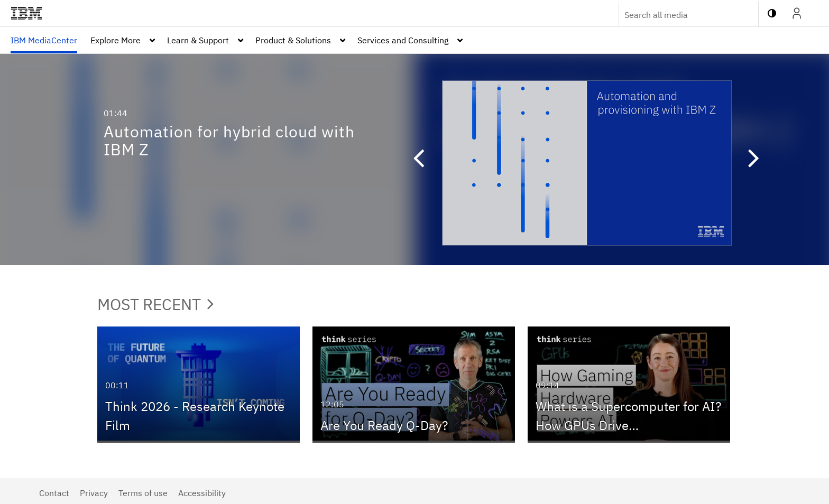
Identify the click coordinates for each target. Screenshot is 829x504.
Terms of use (143, 493)
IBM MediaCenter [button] (44, 40)
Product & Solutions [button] (293, 40)
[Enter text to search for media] (677, 15)
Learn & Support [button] (198, 40)
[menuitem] (44, 40)
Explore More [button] (116, 40)
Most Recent (155, 304)
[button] (413, 160)
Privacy (94, 493)
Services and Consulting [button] (403, 40)
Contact (54, 493)
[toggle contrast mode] (772, 13)
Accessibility (202, 493)
